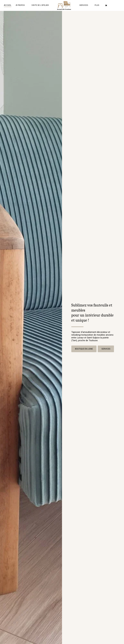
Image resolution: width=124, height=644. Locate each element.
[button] (41, 5)
